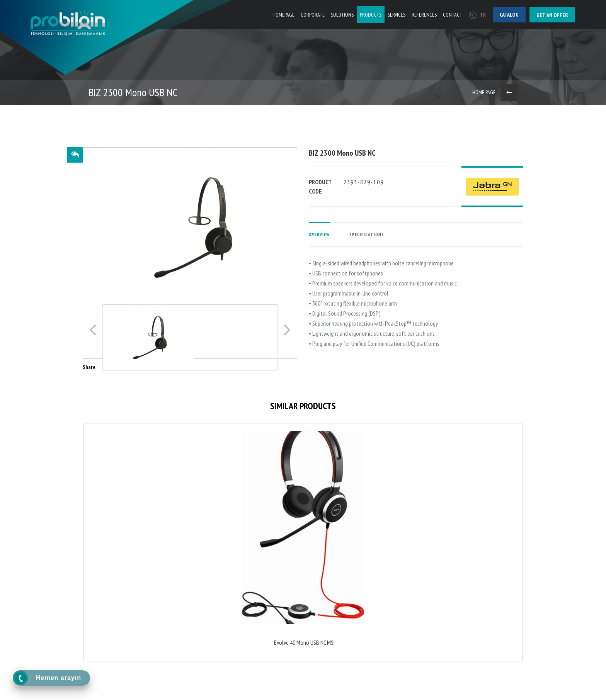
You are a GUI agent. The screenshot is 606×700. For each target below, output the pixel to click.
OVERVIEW (319, 234)
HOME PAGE (484, 92)
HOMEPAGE (283, 15)
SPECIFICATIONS (367, 234)
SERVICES (397, 15)
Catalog (509, 15)
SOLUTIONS (342, 15)
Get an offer (552, 15)
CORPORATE (313, 15)
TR (477, 15)
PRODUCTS (371, 15)
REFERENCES (424, 15)
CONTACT (453, 15)
